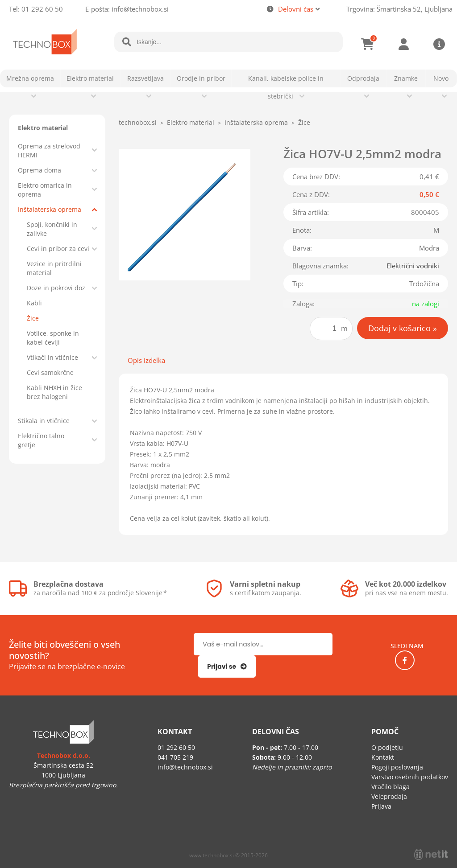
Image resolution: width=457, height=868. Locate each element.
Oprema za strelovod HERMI (49, 150)
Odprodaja (363, 78)
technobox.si (138, 122)
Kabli (34, 303)
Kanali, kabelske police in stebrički (286, 87)
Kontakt (383, 757)
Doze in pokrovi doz (56, 288)
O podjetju (387, 747)
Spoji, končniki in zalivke (52, 229)
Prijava (403, 44)
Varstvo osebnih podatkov (410, 777)
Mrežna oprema (30, 78)
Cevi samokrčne (50, 372)
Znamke (406, 78)
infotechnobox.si (140, 9)
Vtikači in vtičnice (52, 357)
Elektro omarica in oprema (45, 190)
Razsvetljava (145, 78)
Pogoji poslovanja (397, 767)
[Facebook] (405, 660)
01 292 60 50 (42, 9)
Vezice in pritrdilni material (54, 268)
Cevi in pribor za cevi (58, 249)
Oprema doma (39, 170)
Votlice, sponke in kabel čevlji (53, 338)
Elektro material (90, 78)
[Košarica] (368, 44)
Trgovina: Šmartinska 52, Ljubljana (399, 9)
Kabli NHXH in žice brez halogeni (54, 392)
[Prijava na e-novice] (227, 666)
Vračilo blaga (391, 787)
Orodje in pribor (201, 78)
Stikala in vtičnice (44, 421)
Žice (33, 318)
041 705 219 (175, 757)
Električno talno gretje (41, 440)
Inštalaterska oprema (50, 209)
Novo (441, 78)
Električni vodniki (413, 266)
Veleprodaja (389, 796)
